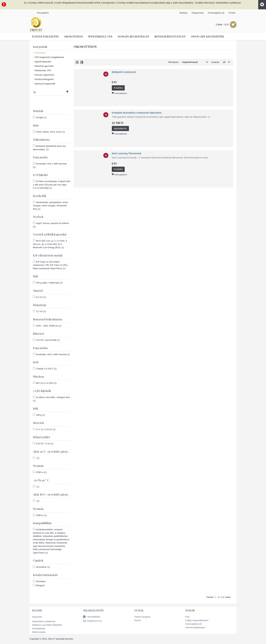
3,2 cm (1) (39, 311)
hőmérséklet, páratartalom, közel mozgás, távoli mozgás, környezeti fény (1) (50, 206)
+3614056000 (92, 617)
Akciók (138, 620)
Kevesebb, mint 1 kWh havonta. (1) (50, 165)
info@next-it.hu (92, 621)
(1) (36, 458)
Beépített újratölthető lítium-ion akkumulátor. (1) (49, 148)
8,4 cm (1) (39, 297)
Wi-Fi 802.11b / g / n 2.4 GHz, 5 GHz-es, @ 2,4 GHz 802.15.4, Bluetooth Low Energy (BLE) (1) (50, 244)
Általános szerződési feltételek (47, 625)
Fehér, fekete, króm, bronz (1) (49, 132)
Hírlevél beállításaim (195, 627)
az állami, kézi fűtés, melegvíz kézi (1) (51, 399)
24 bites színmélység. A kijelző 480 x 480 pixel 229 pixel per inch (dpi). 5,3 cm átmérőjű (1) (51, 185)
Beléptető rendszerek (124, 72)
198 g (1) (39, 415)
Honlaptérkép (39, 628)
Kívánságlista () (194, 624)
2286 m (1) (40, 472)
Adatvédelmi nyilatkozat (44, 621)
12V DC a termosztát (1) (46, 340)
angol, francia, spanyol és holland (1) (51, 225)
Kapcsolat (37, 617)
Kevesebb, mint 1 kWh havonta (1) (51, 354)
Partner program (142, 617)
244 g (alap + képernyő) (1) (48, 283)
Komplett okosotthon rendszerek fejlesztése (137, 113)
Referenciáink (39, 632)
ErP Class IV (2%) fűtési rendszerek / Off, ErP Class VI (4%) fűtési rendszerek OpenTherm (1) (50, 265)
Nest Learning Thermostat (126, 153)
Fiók (188, 617)
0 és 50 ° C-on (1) (43, 443)
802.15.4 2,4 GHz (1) (45, 383)
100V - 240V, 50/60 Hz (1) (47, 326)
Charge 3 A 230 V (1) (45, 369)
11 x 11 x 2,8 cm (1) (44, 429)
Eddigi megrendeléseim (197, 620)
